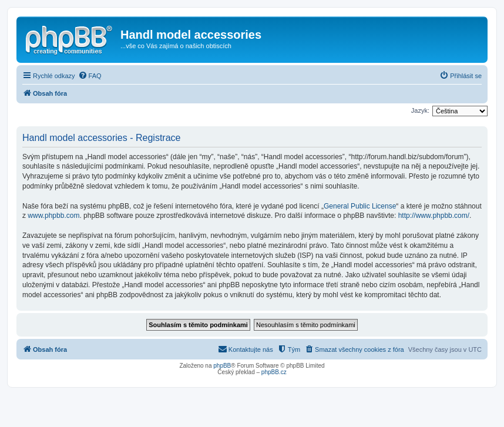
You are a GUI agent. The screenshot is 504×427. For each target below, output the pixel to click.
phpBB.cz (274, 372)
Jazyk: (420, 110)
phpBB (222, 366)
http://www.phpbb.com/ (434, 216)
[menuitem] (90, 76)
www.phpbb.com (53, 216)
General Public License (360, 206)
